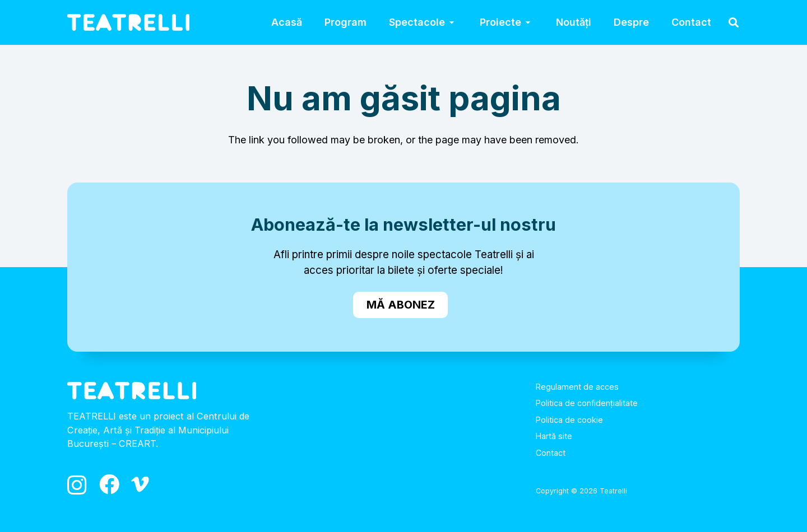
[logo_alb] (128, 22)
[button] (451, 22)
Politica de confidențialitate (587, 403)
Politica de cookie (569, 420)
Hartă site (554, 436)
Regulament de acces (577, 387)
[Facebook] (109, 484)
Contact (551, 453)
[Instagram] (77, 486)
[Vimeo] (140, 484)
